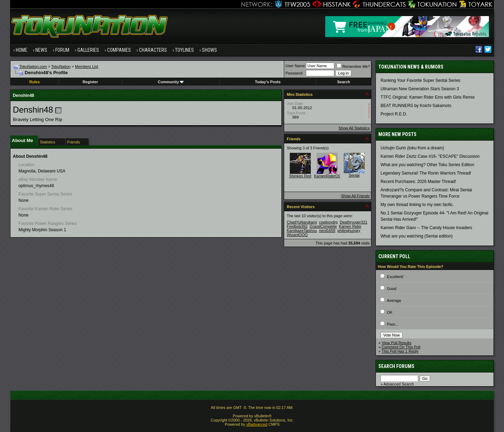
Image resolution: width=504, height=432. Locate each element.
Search (344, 82)
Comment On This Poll (401, 347)
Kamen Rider (350, 226)
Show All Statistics (354, 128)
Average (394, 300)
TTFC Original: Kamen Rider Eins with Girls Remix (428, 97)
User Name (295, 66)
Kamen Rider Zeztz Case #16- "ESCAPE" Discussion (430, 156)
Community (171, 82)
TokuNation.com (33, 66)
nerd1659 (327, 231)
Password (294, 73)
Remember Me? (353, 66)
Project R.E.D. (394, 114)
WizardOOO (297, 235)
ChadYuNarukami (302, 222)
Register (90, 82)
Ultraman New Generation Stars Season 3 (420, 89)
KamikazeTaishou (302, 231)
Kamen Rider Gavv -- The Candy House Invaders (426, 228)
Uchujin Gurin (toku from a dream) (412, 148)
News (41, 50)
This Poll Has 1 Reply (400, 351)
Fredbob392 (297, 226)
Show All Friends (355, 196)
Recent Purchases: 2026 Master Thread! (418, 182)
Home (22, 50)
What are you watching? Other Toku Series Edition (427, 165)
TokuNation (61, 66)
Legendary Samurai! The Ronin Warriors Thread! (426, 173)
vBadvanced (257, 424)
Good (392, 289)
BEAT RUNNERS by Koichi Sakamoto (416, 106)
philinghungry (349, 231)
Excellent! (395, 277)
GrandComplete (323, 226)
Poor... (393, 324)
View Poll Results (396, 343)
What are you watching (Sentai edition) (416, 236)
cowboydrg (328, 222)
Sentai (354, 175)
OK (390, 312)
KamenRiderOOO (329, 176)
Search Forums (396, 366)
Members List (86, 66)
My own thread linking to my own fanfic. (417, 205)
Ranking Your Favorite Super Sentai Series (420, 80)
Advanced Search (399, 384)
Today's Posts (268, 82)
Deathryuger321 (354, 222)
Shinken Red (300, 176)
